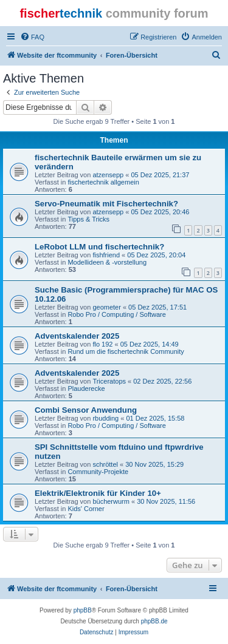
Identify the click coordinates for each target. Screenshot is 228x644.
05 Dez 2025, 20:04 (156, 255)
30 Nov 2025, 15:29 (154, 464)
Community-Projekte (98, 472)
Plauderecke (86, 388)
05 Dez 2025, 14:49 (150, 344)
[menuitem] (32, 37)
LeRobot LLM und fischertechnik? (99, 247)
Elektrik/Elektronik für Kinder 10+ (98, 493)
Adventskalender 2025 (77, 336)
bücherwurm (111, 501)
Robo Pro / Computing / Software (116, 314)
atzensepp (108, 175)
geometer (106, 307)
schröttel (105, 464)
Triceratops (109, 381)
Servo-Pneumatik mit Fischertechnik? (106, 204)
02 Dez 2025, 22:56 (162, 381)
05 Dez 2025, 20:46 (160, 212)
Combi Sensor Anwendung (86, 410)
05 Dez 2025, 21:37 (160, 175)
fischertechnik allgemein (103, 182)
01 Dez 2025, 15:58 (155, 418)
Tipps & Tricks (88, 219)
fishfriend (106, 255)
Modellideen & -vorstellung (107, 262)
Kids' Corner (86, 509)
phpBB (83, 610)
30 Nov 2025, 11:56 (166, 501)
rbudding (105, 418)
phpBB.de (154, 621)
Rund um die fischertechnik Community (126, 351)
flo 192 (102, 344)
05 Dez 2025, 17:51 (157, 307)
